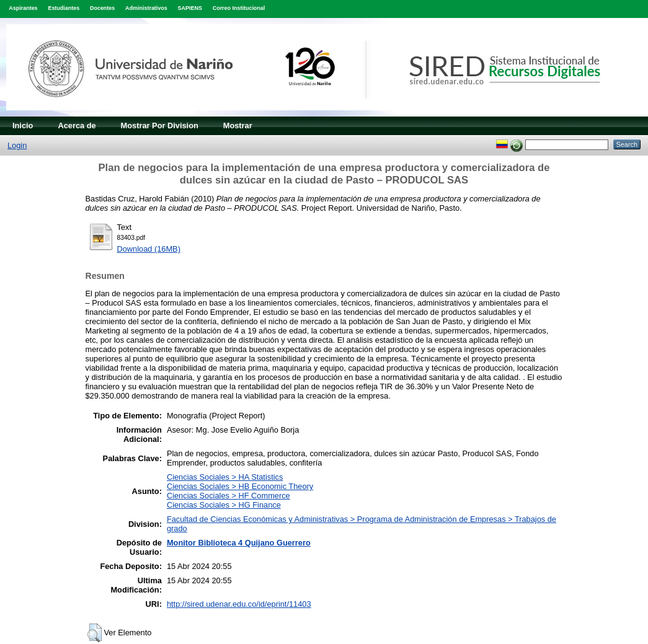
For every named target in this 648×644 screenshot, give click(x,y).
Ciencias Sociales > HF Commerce (229, 496)
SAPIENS (190, 8)
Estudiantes (64, 8)
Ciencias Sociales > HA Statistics (225, 477)
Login (17, 145)
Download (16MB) (149, 249)
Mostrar (238, 126)
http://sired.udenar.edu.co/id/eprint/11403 (239, 604)
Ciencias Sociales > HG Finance (224, 505)
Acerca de (77, 126)
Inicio (23, 126)
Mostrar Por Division (160, 126)
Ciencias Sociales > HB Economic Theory (240, 486)
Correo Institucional (239, 8)
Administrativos (146, 8)
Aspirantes (23, 8)
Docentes (102, 8)
